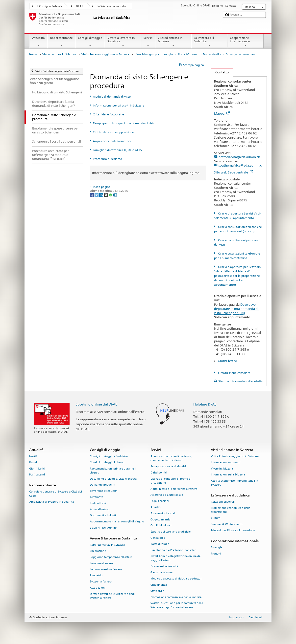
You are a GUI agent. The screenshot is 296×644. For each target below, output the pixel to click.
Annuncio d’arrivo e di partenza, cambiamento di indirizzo (171, 458)
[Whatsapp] (111, 195)
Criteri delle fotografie (108, 114)
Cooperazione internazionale (246, 42)
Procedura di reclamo (107, 159)
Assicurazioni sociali (163, 513)
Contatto (220, 72)
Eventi (33, 462)
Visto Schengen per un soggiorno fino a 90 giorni (166, 54)
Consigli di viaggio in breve (107, 462)
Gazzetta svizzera (161, 573)
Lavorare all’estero (101, 563)
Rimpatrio (96, 576)
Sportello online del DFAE (97, 404)
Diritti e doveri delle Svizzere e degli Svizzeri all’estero (113, 596)
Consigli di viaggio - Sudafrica (109, 456)
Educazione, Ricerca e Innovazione (233, 530)
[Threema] (106, 195)
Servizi (148, 42)
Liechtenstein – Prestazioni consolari (173, 550)
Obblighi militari (161, 526)
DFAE (79, 6)
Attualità (38, 42)
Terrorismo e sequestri (104, 491)
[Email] (115, 195)
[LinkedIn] (102, 195)
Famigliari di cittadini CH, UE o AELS (117, 150)
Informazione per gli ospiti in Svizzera (119, 105)
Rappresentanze (61, 42)
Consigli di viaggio (90, 42)
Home (33, 54)
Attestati (156, 507)
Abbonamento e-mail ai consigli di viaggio (117, 522)
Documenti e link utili (104, 516)
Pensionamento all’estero (106, 569)
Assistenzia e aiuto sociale (167, 495)
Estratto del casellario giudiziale (171, 532)
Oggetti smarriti (160, 520)
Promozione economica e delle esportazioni (231, 510)
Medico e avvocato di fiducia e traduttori (176, 579)
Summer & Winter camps (227, 524)
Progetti (216, 554)
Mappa (222, 113)
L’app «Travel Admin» (104, 528)
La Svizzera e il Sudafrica (209, 42)
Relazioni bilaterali (223, 502)
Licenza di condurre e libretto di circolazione (171, 481)
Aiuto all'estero (99, 509)
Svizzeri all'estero (101, 582)
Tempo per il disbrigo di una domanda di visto (124, 123)
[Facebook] (92, 195)
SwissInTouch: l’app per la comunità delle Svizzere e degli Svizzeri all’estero (177, 605)
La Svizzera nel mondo (111, 6)
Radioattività (98, 503)
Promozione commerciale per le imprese (176, 597)
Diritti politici (159, 473)
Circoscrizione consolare (234, 373)
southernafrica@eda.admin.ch (241, 165)
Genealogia (158, 538)
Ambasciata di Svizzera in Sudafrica (52, 502)
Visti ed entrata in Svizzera (173, 42)
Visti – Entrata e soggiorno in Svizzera (105, 54)
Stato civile (157, 591)
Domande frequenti (102, 485)
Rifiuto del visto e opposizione (113, 132)
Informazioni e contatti (226, 462)
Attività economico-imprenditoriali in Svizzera (234, 483)
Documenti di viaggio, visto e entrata (113, 479)
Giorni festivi (227, 361)
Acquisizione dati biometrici (112, 141)
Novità (33, 456)
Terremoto (97, 497)
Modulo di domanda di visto (112, 97)
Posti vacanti (37, 475)
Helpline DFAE (205, 404)
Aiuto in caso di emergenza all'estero (174, 489)
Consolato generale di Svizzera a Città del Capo (56, 494)
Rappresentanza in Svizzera (107, 545)
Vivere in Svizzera (222, 469)
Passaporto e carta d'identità (168, 466)
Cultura (216, 518)
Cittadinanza (159, 585)
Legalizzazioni (160, 501)
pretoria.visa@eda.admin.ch (239, 157)
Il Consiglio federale (49, 6)
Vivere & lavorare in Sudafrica (123, 42)
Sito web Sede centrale (234, 172)
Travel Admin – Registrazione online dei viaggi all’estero (176, 558)
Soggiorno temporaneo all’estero (111, 557)
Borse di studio (160, 544)
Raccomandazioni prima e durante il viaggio (113, 471)
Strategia (217, 547)
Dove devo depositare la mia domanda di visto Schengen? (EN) (236, 309)
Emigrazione (98, 551)
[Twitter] (97, 195)
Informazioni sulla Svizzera (228, 475)
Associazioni (98, 588)
